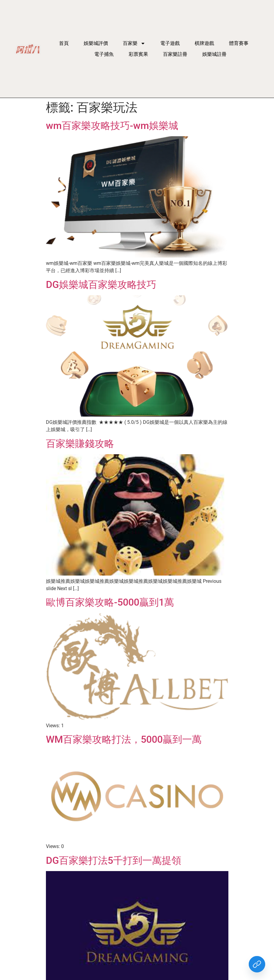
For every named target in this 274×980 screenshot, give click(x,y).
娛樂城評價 (96, 43)
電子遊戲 (170, 43)
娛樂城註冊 (214, 54)
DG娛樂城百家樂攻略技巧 (101, 285)
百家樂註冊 (175, 54)
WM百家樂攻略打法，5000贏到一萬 (124, 739)
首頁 (64, 43)
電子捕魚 (104, 54)
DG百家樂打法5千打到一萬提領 (114, 860)
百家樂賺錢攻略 (80, 444)
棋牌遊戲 (204, 43)
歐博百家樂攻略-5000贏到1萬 (110, 602)
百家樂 (134, 43)
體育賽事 (239, 43)
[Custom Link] (257, 964)
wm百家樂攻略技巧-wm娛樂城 (112, 126)
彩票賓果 (138, 54)
